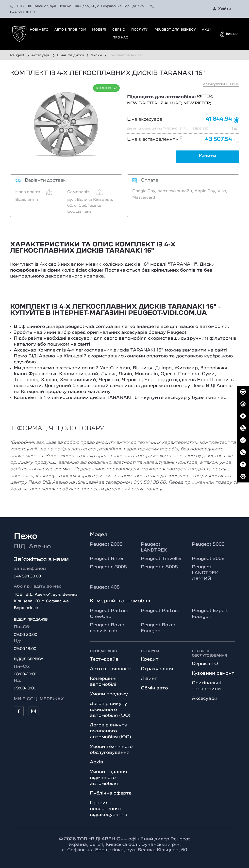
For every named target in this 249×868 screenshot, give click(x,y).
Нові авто (39, 30)
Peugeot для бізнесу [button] (175, 30)
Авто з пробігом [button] (70, 30)
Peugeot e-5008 (159, 567)
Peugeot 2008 (106, 544)
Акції (207, 30)
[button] (229, 34)
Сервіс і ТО (205, 664)
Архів (97, 762)
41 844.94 (219, 119)
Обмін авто (154, 688)
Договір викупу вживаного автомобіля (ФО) (110, 710)
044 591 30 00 (27, 576)
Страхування (157, 669)
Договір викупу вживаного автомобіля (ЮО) (110, 731)
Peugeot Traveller (161, 559)
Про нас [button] (120, 38)
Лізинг (149, 679)
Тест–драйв (104, 659)
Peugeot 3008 (208, 559)
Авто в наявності (111, 669)
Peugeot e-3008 (108, 567)
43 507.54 (218, 139)
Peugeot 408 (105, 587)
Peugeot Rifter (107, 559)
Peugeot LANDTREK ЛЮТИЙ (205, 573)
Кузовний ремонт (213, 673)
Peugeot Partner (160, 611)
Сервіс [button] (119, 30)
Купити (207, 156)
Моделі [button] (99, 30)
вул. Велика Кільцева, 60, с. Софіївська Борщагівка (90, 206)
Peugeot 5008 (208, 544)
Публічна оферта (111, 793)
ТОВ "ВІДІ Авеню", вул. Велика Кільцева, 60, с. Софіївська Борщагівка (77, 6)
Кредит (150, 659)
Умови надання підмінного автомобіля (108, 778)
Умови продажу (109, 694)
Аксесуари (205, 699)
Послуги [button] (140, 30)
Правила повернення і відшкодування (109, 809)
